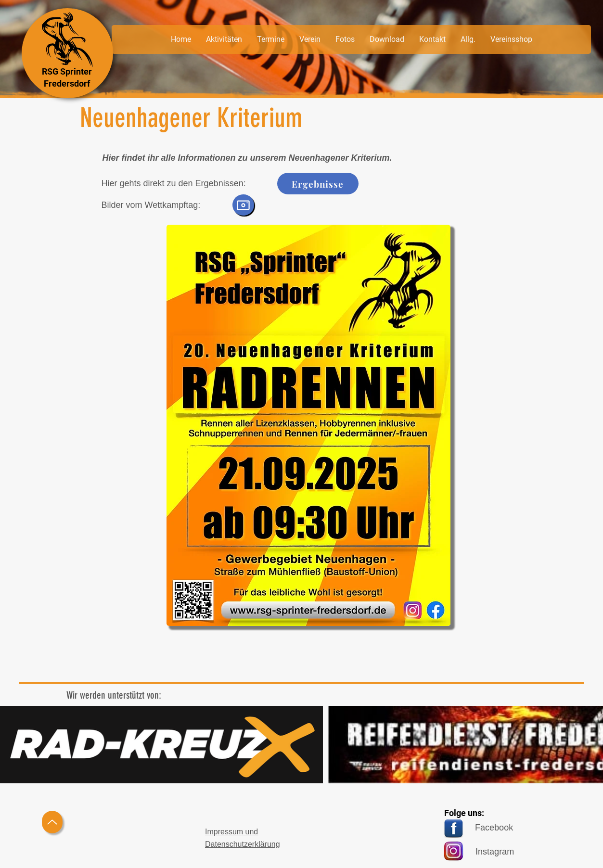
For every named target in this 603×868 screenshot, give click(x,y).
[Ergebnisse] (318, 184)
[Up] (52, 822)
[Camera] (243, 205)
